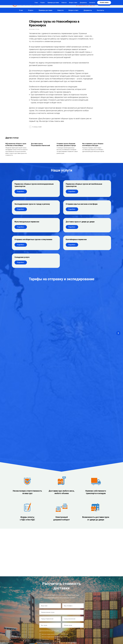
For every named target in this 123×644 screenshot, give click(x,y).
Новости (60, 10)
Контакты (100, 10)
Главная (40, 616)
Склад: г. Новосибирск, (21, 583)
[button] (104, 4)
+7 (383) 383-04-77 (89, 4)
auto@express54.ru (19, 567)
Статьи (40, 630)
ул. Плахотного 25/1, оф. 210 (85, 6)
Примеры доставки (45, 10)
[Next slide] (118, 303)
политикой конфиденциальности (61, 510)
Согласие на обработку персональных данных (23, 626)
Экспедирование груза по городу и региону (32, 207)
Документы (88, 10)
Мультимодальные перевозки (27, 225)
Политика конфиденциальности (19, 623)
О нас (21, 10)
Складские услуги (22, 260)
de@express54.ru (19, 561)
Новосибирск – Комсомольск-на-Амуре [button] (22, 297)
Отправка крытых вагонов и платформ (82, 207)
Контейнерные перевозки (76, 242)
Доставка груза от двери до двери (80, 225)
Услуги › (31, 10)
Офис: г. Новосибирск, (21, 575)
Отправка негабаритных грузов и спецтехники (33, 242)
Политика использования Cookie (20, 624)
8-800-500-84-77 (89, 2)
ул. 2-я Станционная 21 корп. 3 (24, 585)
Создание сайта (16, 620)
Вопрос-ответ (74, 10)
